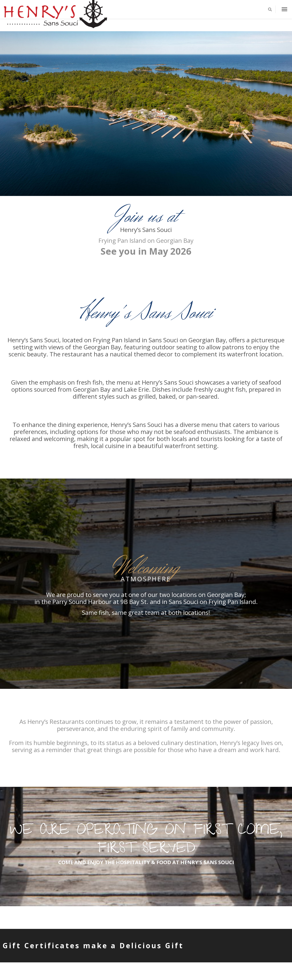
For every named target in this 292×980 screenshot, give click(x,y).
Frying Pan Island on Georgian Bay (146, 240)
